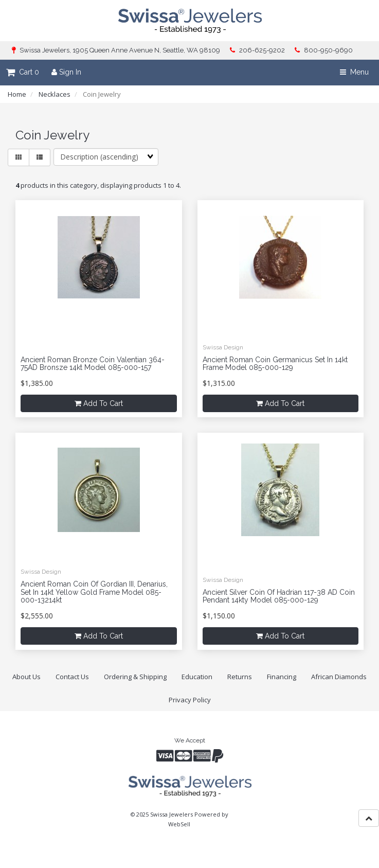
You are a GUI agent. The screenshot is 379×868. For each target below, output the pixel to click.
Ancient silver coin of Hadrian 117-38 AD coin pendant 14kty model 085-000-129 (279, 596)
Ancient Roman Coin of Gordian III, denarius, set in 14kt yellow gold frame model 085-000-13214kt (94, 592)
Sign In (66, 72)
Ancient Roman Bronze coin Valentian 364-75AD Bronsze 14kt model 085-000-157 (93, 364)
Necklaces (55, 94)
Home (17, 94)
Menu (354, 72)
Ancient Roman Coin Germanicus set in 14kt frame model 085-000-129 (275, 364)
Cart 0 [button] (23, 72)
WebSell (179, 824)
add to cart (99, 403)
